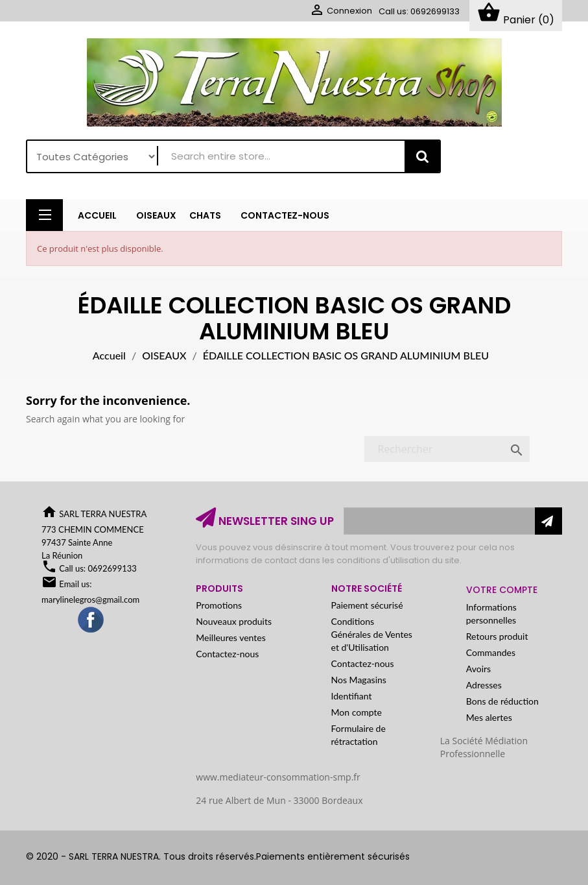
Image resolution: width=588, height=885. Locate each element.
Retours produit (497, 636)
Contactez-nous (227, 654)
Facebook (91, 620)
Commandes (491, 652)
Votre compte (502, 590)
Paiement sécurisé (367, 605)
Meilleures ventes (230, 637)
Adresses (484, 685)
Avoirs (478, 669)
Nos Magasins (359, 680)
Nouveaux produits (234, 621)
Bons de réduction (502, 701)
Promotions (219, 605)
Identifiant (352, 696)
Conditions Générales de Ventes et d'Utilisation (372, 634)
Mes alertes (489, 717)
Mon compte (357, 712)
